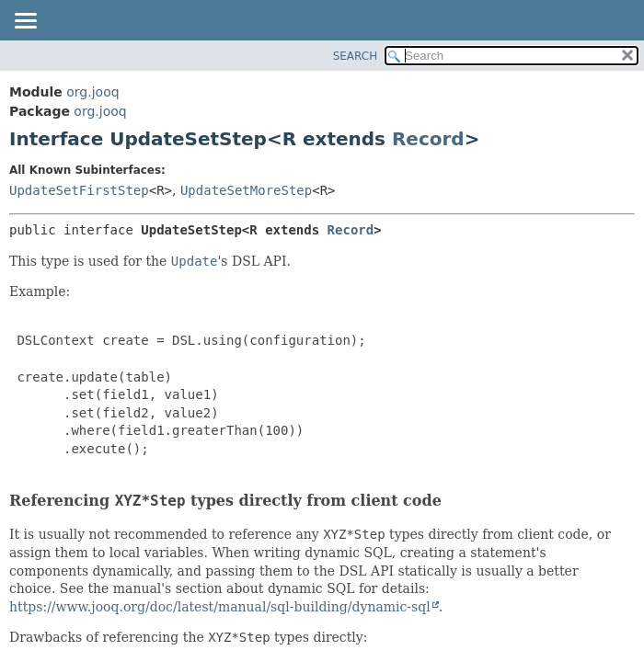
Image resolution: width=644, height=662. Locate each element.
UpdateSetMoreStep (246, 190)
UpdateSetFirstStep (79, 190)
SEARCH (356, 56)
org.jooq (92, 92)
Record (428, 139)
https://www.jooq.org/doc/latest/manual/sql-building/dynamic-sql (220, 607)
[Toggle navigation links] (25, 22)
